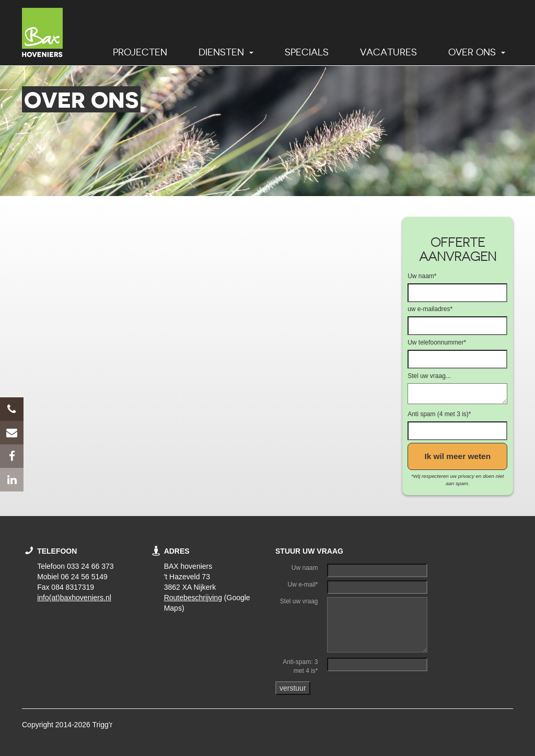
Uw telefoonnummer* (437, 342)
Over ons (477, 52)
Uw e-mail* (303, 585)
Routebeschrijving (193, 598)
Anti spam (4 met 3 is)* (439, 414)
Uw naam (305, 568)
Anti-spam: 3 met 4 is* (300, 666)
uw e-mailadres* (430, 309)
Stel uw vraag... (429, 376)
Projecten (140, 52)
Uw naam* (422, 276)
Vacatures (388, 52)
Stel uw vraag (299, 601)
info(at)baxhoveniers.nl (74, 598)
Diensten (226, 52)
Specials (307, 52)
